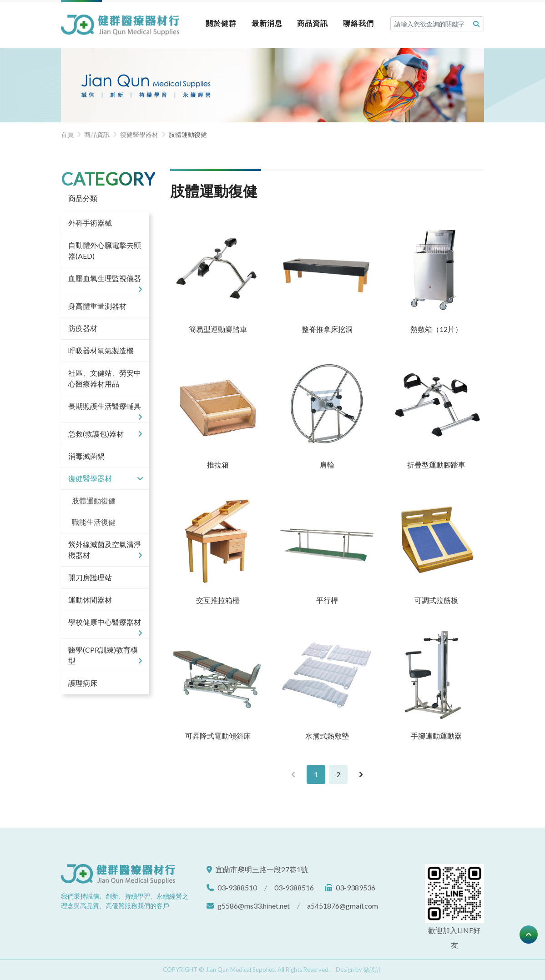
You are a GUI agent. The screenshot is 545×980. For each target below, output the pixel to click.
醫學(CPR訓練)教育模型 (105, 656)
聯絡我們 (358, 23)
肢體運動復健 (94, 500)
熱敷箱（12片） (436, 329)
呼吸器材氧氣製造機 (101, 350)
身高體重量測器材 (97, 306)
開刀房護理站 (90, 577)
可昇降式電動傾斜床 (218, 736)
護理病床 (83, 683)
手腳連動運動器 (436, 736)
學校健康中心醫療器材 (105, 625)
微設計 (372, 970)
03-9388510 (237, 887)
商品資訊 (313, 23)
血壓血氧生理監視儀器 (105, 281)
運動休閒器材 (90, 600)
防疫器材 (83, 328)
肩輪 (327, 465)
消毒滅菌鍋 (86, 456)
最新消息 (267, 23)
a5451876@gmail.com (343, 906)
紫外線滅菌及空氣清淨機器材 (105, 550)
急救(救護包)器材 (105, 434)
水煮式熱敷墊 (327, 736)
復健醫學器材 (105, 478)
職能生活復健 (94, 522)
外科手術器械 (90, 223)
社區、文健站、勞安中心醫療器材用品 (105, 378)
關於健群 (221, 23)
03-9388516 (294, 887)
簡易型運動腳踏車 (218, 329)
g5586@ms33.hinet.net (254, 906)
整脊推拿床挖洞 (327, 329)
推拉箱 (218, 465)
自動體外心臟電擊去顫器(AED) (105, 250)
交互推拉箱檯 (218, 600)
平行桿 (327, 600)
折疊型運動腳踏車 (436, 465)
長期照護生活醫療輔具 (105, 409)
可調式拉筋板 (436, 600)
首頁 (67, 134)
